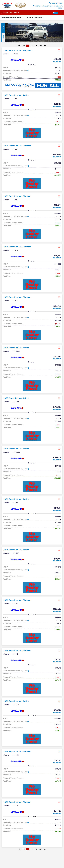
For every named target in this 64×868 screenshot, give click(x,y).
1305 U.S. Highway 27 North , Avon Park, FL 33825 (48, 7)
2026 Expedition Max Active (16, 95)
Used (3, 37)
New (3, 28)
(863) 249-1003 (56, 3)
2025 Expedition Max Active (16, 398)
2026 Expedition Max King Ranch (18, 51)
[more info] (32, 48)
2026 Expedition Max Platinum (17, 146)
